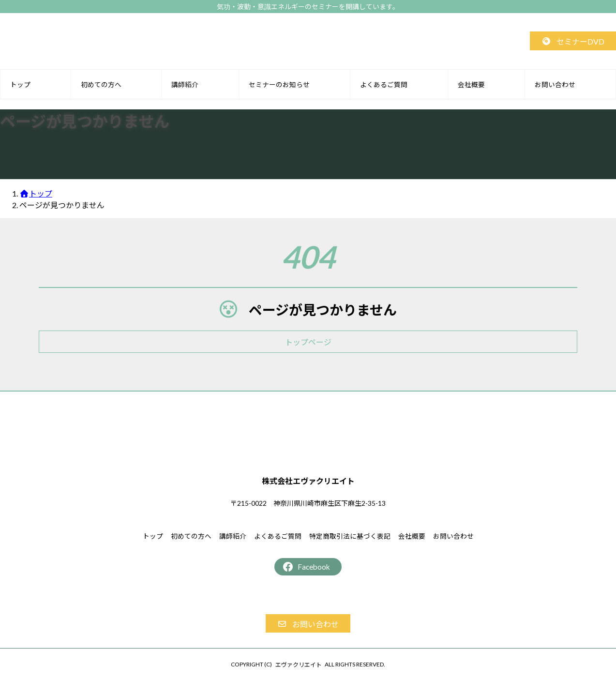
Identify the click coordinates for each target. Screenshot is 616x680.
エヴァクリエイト (299, 665)
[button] (573, 41)
